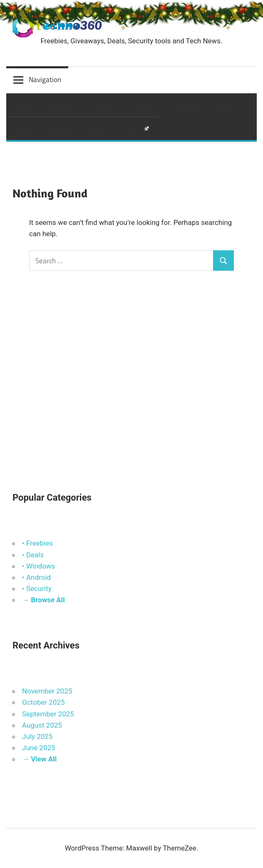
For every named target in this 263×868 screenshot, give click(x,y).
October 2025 (43, 702)
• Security (37, 589)
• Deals (33, 555)
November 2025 (47, 691)
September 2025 (48, 714)
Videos (137, 128)
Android (61, 105)
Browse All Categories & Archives (61, 128)
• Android (36, 577)
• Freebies (37, 543)
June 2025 (39, 748)
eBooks (101, 105)
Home (24, 105)
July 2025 (37, 736)
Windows (185, 105)
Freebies (142, 105)
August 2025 (42, 725)
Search (227, 105)
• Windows (38, 566)
